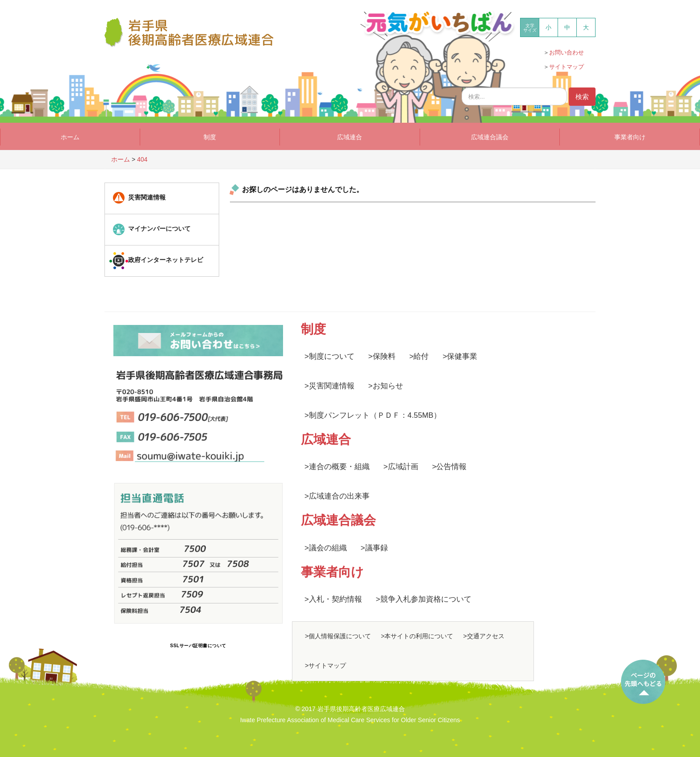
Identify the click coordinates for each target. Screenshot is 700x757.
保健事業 (462, 356)
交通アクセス (486, 636)
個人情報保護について (340, 636)
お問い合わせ (567, 52)
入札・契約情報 (335, 599)
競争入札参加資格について (426, 599)
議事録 (377, 548)
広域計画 (403, 467)
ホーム (70, 137)
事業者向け (630, 137)
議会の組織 (328, 548)
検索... (462, 85)
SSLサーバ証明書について (198, 646)
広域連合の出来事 (339, 496)
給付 (421, 356)
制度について (332, 356)
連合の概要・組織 (339, 467)
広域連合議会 (490, 137)
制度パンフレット (339, 415)
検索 (582, 97)
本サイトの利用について (419, 636)
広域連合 (350, 137)
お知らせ (388, 386)
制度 (210, 137)
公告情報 (451, 467)
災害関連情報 (332, 386)
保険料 (384, 356)
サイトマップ (567, 67)
